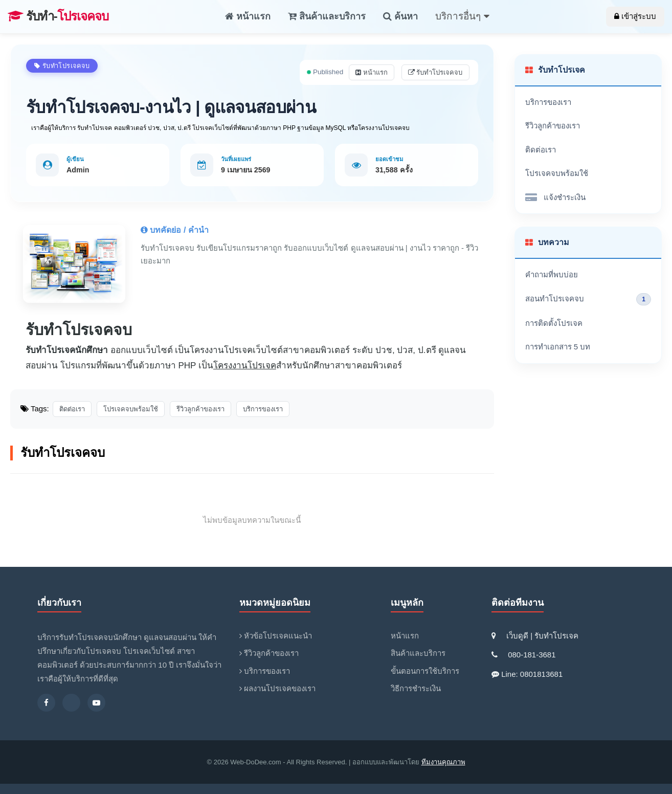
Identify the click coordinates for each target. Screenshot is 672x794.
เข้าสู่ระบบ (635, 16)
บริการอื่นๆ (462, 16)
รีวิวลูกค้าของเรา (553, 126)
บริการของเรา (548, 102)
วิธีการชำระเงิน (416, 688)
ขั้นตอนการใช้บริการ (425, 671)
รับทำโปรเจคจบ (435, 72)
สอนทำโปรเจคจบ (588, 299)
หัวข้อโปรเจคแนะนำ (276, 636)
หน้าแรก (248, 16)
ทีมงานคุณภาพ (443, 762)
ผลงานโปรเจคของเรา (277, 688)
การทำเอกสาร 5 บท (558, 347)
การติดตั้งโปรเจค (554, 323)
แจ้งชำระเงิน (555, 197)
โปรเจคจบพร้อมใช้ (557, 173)
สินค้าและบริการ (327, 16)
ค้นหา (400, 16)
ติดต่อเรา (541, 150)
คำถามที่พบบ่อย (552, 274)
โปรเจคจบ (58, 16)
